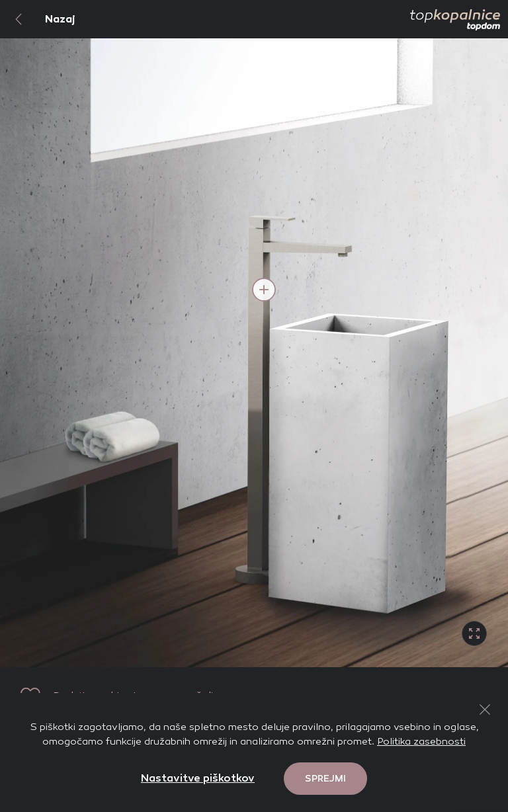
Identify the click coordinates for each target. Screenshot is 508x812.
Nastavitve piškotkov (198, 778)
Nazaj (38, 19)
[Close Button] (485, 710)
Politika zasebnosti (421, 741)
